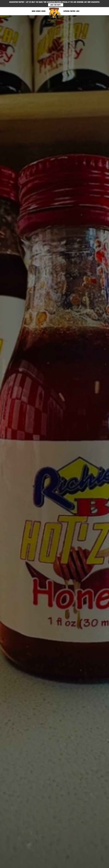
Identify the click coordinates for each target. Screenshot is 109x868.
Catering (66, 11)
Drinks (38, 11)
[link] (54, 14)
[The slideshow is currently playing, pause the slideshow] (5, 862)
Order (43, 11)
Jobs (78, 11)
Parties (73, 11)
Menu (34, 11)
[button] (50, 865)
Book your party (56, 5)
